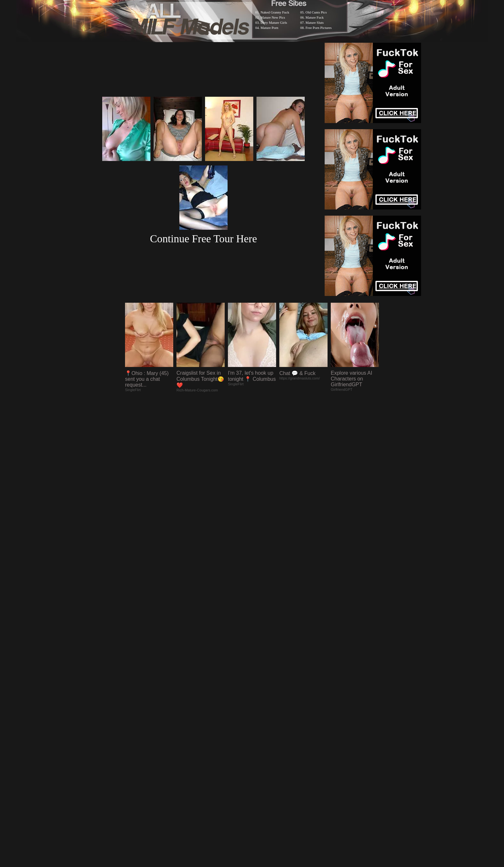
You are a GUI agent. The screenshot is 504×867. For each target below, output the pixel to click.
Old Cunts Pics (316, 12)
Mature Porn (270, 28)
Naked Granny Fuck (275, 12)
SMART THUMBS (263, 700)
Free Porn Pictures (319, 28)
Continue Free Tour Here (203, 239)
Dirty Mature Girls (274, 22)
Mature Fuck (315, 17)
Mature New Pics (273, 17)
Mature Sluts (315, 22)
